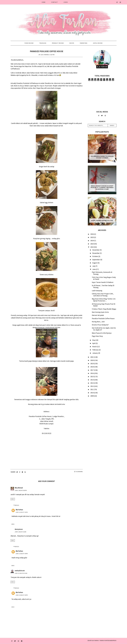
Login (66, 2)
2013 (92, 383)
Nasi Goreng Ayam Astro (100, 312)
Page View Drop (97, 336)
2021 (92, 357)
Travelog (43, 43)
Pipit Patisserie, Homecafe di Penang (102, 273)
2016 (92, 373)
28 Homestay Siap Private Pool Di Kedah (104, 305)
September (96, 260)
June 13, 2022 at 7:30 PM (22, 512)
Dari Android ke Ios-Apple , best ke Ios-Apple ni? (104, 329)
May (94, 340)
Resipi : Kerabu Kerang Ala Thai (102, 220)
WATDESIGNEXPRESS (111, 640)
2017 (92, 370)
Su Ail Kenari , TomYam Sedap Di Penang (103, 286)
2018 (92, 367)
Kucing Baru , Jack (98, 322)
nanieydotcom (20, 571)
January (95, 353)
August (95, 263)
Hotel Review (98, 43)
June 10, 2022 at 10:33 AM (21, 573)
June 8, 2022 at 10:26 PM (21, 490)
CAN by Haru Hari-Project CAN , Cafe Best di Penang (103, 295)
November (96, 253)
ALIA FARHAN (95, 640)
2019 (92, 364)
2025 (92, 237)
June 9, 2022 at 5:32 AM (20, 532)
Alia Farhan (19, 510)
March (95, 347)
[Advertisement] (102, 96)
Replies (17, 505)
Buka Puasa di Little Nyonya (102, 333)
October (95, 256)
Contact (55, 2)
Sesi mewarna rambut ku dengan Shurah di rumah (102, 157)
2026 (92, 234)
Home (44, 2)
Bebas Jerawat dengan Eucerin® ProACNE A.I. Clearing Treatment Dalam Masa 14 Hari (102, 188)
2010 (92, 393)
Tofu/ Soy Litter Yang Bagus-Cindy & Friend (104, 278)
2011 (92, 389)
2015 (92, 377)
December (96, 250)
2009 (92, 396)
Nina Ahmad (19, 488)
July (94, 266)
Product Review (58, 43)
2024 (92, 241)
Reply (13, 499)
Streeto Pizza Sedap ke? (100, 325)
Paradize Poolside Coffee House (47, 51)
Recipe (72, 43)
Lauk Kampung (97, 291)
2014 (92, 380)
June (94, 269)
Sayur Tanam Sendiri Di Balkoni (103, 282)
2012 (92, 386)
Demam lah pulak (98, 315)
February (96, 350)
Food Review (29, 43)
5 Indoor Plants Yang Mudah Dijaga (104, 309)
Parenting (84, 43)
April (94, 343)
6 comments (78, 472)
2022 (92, 247)
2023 (92, 244)
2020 (92, 360)
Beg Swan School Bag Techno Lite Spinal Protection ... (104, 300)
